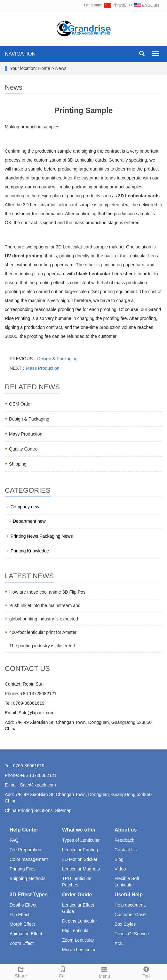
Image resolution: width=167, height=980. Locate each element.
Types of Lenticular (81, 840)
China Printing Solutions (29, 810)
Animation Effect (26, 934)
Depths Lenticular (80, 921)
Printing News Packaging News (42, 536)
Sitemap (63, 810)
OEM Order (20, 404)
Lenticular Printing (80, 850)
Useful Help (129, 895)
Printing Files (23, 869)
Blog (119, 859)
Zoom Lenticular (78, 940)
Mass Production (43, 368)
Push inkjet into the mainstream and (45, 605)
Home (44, 68)
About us (126, 830)
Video (120, 869)
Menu (104, 972)
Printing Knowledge (30, 551)
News (61, 68)
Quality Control (24, 449)
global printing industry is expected (44, 619)
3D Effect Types (29, 895)
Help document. (130, 905)
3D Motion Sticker (80, 859)
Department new (29, 521)
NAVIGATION (20, 54)
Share (21, 971)
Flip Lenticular (76, 931)
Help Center (24, 830)
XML (119, 943)
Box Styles (125, 924)
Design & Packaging (57, 359)
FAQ (14, 840)
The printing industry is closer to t (42, 646)
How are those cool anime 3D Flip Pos (47, 592)
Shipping (18, 464)
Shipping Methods (28, 878)
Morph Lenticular (79, 950)
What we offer (79, 830)
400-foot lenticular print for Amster (43, 632)
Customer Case (130, 915)
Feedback (124, 840)
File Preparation (25, 850)
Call (63, 971)
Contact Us (126, 850)
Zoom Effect (22, 943)
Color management (29, 859)
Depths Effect (23, 905)
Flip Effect (20, 915)
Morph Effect (22, 924)
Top (146, 971)
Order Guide (77, 895)
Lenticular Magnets (81, 869)
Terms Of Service (132, 934)
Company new (25, 507)
